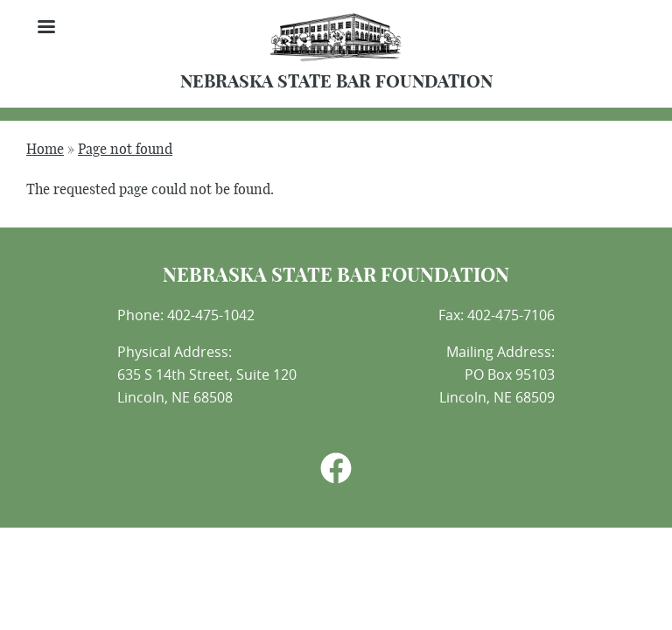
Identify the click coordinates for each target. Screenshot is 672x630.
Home (45, 150)
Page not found (125, 150)
